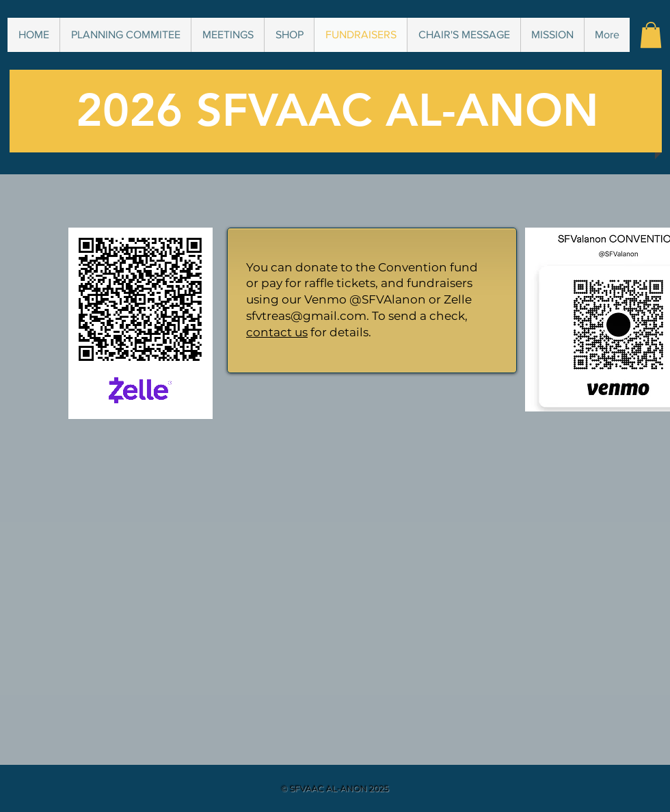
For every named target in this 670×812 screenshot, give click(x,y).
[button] (651, 35)
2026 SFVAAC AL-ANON (337, 110)
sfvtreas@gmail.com (306, 316)
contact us (277, 332)
